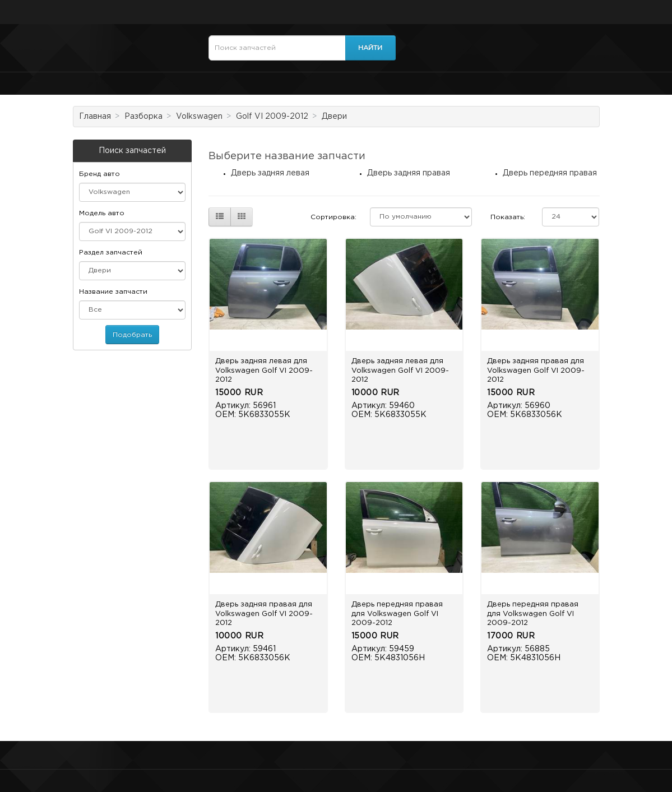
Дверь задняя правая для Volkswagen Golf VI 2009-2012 (536, 370)
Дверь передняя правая (550, 173)
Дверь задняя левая (270, 173)
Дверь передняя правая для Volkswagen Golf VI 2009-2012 (397, 614)
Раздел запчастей (111, 253)
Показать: (508, 217)
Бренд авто (99, 174)
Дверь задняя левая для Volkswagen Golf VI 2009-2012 (264, 370)
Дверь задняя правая (409, 173)
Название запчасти (113, 292)
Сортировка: (333, 217)
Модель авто (102, 213)
